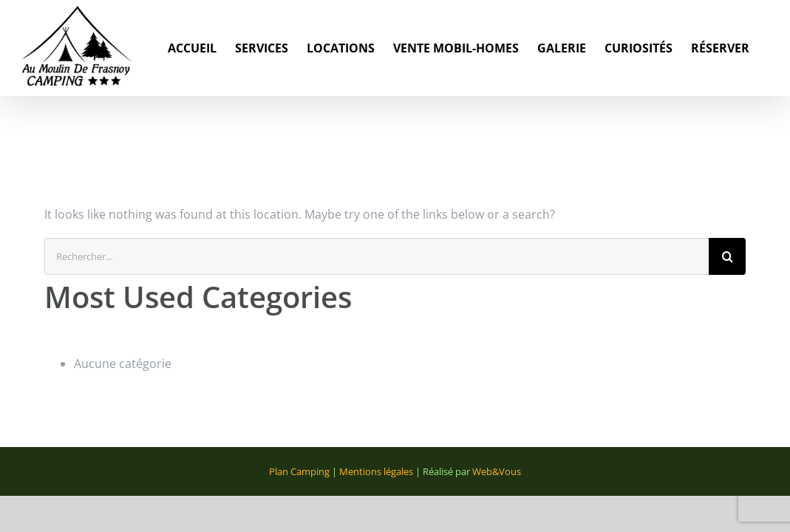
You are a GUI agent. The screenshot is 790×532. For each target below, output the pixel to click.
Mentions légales (376, 471)
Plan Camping (299, 471)
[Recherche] (727, 256)
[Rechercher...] (377, 256)
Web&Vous (497, 471)
